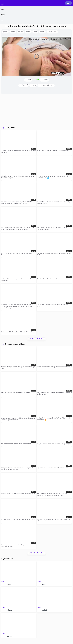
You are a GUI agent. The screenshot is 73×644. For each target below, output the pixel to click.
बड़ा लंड (20, 32)
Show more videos (36, 338)
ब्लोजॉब (13, 32)
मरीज (35, 32)
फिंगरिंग (28, 32)
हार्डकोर (5, 32)
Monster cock (52, 32)
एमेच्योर (42, 32)
